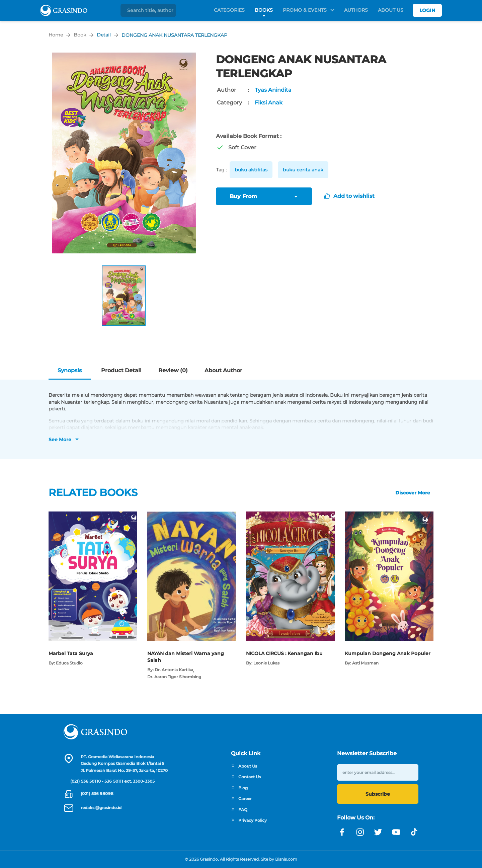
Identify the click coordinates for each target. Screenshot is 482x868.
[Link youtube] (396, 832)
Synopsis (70, 370)
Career (241, 799)
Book (80, 35)
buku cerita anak (303, 170)
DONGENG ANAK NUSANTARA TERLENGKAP (174, 35)
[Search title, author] (151, 10)
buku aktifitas (251, 170)
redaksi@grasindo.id (101, 808)
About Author (223, 370)
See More (60, 440)
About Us (391, 10)
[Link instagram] (360, 832)
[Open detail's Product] (93, 515)
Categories (229, 10)
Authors (356, 10)
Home (56, 35)
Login (427, 10)
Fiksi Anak (269, 103)
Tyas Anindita (273, 90)
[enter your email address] (378, 772)
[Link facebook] (342, 832)
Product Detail (121, 370)
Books (264, 10)
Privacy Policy (249, 820)
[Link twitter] (378, 832)
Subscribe (378, 794)
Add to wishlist (349, 196)
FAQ (239, 810)
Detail (104, 35)
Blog (239, 788)
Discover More (413, 493)
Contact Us (246, 777)
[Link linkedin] (414, 832)
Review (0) (173, 370)
